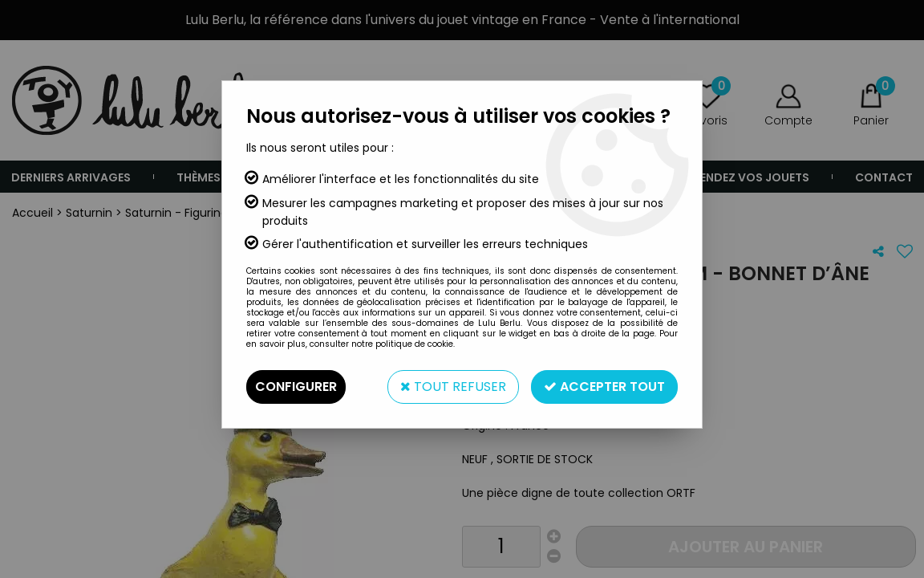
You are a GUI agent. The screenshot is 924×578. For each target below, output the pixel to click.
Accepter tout (604, 387)
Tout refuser (453, 387)
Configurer (296, 387)
